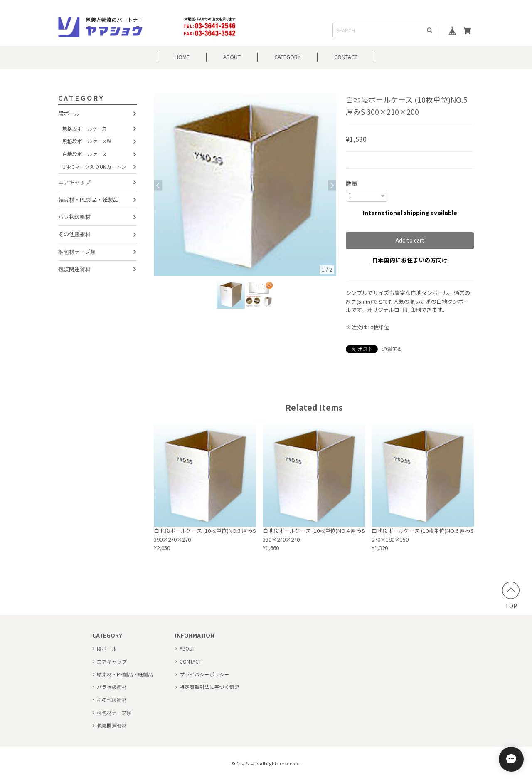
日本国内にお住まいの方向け (410, 260)
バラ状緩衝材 (74, 217)
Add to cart (410, 240)
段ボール (69, 113)
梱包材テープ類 (77, 251)
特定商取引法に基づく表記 (209, 687)
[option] (245, 185)
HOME (182, 57)
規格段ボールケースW (87, 141)
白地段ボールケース (85, 154)
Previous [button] (158, 185)
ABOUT (232, 57)
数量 (352, 183)
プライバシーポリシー (204, 674)
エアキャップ (74, 182)
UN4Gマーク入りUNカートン (94, 167)
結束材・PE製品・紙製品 (88, 199)
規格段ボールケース (85, 128)
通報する (392, 348)
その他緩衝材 (74, 234)
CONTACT (346, 57)
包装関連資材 (74, 269)
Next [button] (332, 185)
